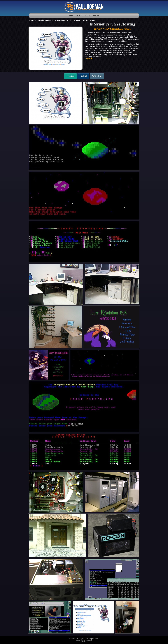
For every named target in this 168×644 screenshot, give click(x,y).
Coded (81, 638)
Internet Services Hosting (86, 20)
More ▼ (89, 59)
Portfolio (79, 15)
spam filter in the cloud (84, 640)
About (88, 15)
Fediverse (84, 642)
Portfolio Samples (44, 20)
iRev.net (96, 15)
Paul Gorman (90, 638)
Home (71, 15)
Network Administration (64, 20)
